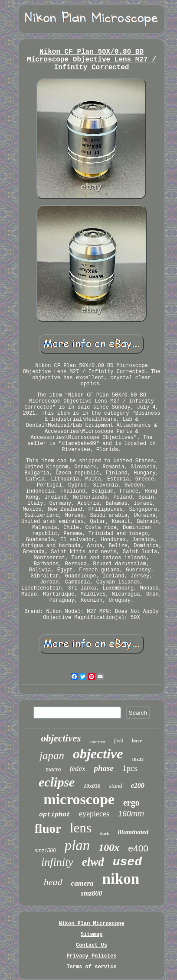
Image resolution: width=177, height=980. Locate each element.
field (118, 741)
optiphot (55, 815)
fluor (48, 828)
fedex (78, 769)
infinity (57, 862)
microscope (79, 799)
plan (77, 845)
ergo (131, 803)
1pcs (130, 768)
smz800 (92, 893)
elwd (93, 862)
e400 (138, 848)
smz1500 (45, 851)
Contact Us (92, 945)
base (137, 740)
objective (98, 754)
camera (82, 883)
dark (105, 833)
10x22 (138, 759)
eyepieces (94, 814)
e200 (138, 785)
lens (81, 828)
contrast (97, 741)
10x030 (92, 786)
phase (103, 768)
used (127, 862)
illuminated (133, 832)
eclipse (57, 782)
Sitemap (92, 935)
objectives (61, 738)
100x (109, 848)
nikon (121, 879)
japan (52, 756)
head (53, 882)
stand (115, 786)
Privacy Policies (91, 956)
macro (53, 769)
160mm (131, 814)
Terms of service (91, 967)
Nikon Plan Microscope (91, 924)
